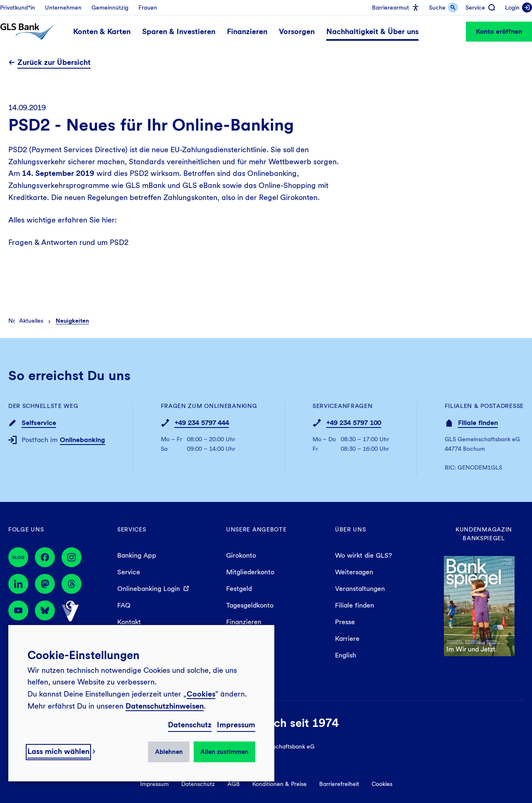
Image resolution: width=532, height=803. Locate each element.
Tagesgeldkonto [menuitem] (250, 605)
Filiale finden (478, 423)
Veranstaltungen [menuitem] (360, 589)
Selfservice (39, 423)
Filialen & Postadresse (484, 406)
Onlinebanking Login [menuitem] (149, 589)
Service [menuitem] (129, 572)
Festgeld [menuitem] (239, 589)
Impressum (236, 725)
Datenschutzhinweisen (165, 706)
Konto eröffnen (499, 31)
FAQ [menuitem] (124, 605)
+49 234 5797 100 (354, 423)
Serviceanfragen (343, 406)
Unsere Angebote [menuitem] (256, 529)
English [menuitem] (346, 655)
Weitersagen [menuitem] (354, 572)
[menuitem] (17, 7)
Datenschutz (190, 725)
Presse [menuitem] (345, 622)
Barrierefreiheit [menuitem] (339, 784)
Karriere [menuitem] (347, 639)
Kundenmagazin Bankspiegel (484, 534)
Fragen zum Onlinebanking (209, 406)
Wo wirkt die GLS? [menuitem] (363, 555)
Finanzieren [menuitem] (244, 622)
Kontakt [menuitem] (129, 622)
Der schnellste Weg (43, 406)
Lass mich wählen (58, 751)
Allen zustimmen (224, 752)
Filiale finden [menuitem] (355, 605)
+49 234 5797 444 (202, 423)
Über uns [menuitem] (351, 529)
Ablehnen (169, 752)
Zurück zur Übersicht (54, 62)
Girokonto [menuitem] (241, 555)
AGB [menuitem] (234, 784)
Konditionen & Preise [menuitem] (280, 784)
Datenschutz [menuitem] (198, 784)
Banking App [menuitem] (137, 555)
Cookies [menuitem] (382, 784)
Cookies (201, 694)
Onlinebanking (83, 440)
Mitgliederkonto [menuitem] (250, 572)
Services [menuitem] (132, 529)
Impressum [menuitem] (154, 784)
